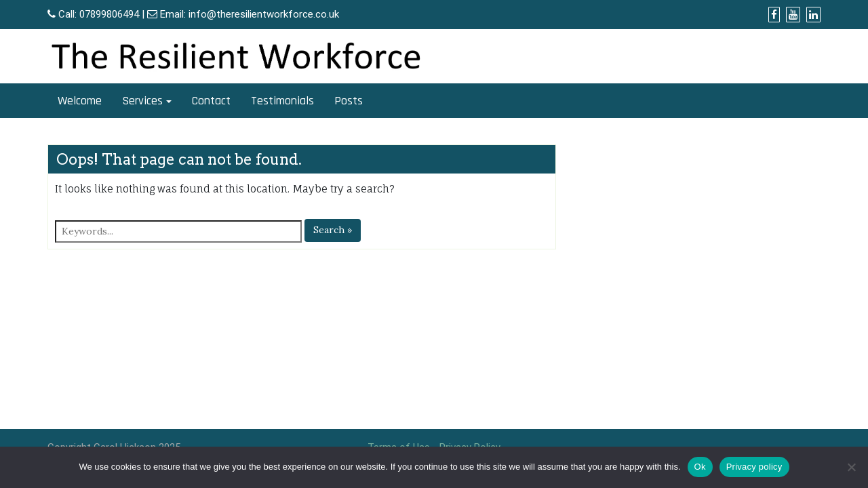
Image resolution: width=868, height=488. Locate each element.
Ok (700, 467)
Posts (349, 101)
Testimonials (282, 101)
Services (142, 101)
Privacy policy (754, 467)
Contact (211, 101)
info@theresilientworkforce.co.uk (264, 14)
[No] (851, 467)
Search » (333, 230)
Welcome (80, 101)
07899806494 (109, 14)
